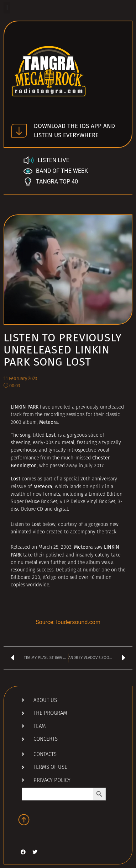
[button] (7, 8)
